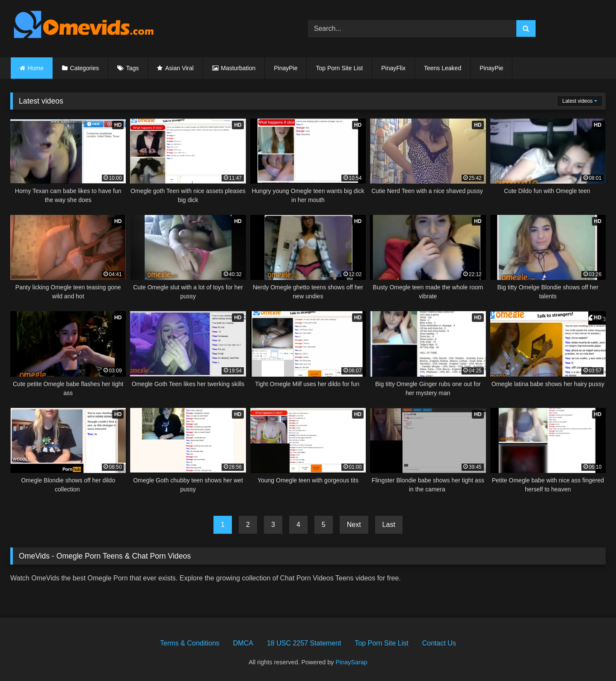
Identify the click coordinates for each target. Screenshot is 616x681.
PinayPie (286, 68)
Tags (133, 68)
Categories (85, 68)
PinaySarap (351, 662)
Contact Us (439, 643)
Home (36, 68)
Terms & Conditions (190, 643)
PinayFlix (393, 68)
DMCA (243, 643)
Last (389, 525)
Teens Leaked (443, 68)
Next (354, 525)
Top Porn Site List (339, 68)
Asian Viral (179, 68)
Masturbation (238, 68)
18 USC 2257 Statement (304, 643)
